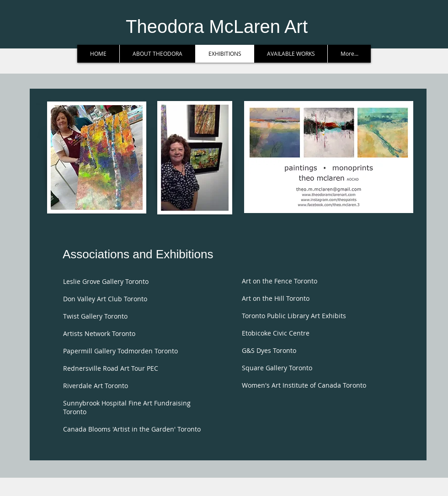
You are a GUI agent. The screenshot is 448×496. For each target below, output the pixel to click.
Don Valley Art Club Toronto (105, 299)
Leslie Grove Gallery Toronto (106, 281)
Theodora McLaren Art (217, 27)
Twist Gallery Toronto (95, 316)
